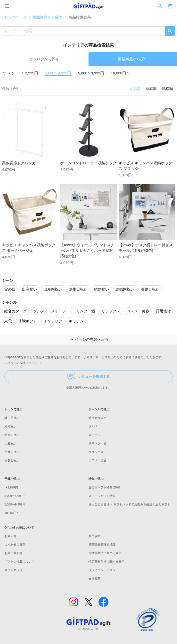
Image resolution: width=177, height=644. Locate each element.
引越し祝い (12, 460)
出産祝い (10, 443)
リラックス (96, 452)
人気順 (135, 89)
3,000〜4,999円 (58, 73)
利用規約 (94, 536)
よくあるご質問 (15, 545)
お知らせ (10, 536)
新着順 (151, 89)
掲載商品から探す (47, 17)
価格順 (167, 89)
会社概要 (94, 579)
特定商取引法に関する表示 (106, 562)
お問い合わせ (13, 553)
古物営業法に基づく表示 (105, 553)
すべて (9, 73)
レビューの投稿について (24, 363)
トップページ (15, 17)
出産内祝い (12, 452)
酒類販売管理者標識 (102, 545)
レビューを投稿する (89, 377)
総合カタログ (97, 418)
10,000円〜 (120, 73)
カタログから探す (44, 59)
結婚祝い (10, 426)
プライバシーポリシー (103, 570)
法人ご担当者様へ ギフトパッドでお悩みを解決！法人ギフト (129, 504)
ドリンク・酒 (97, 443)
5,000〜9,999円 (91, 73)
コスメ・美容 (97, 460)
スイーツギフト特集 (102, 496)
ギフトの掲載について (19, 562)
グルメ (93, 426)
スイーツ (94, 435)
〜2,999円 (30, 73)
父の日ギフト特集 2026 (104, 487)
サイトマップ (13, 570)
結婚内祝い (12, 435)
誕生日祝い (12, 418)
